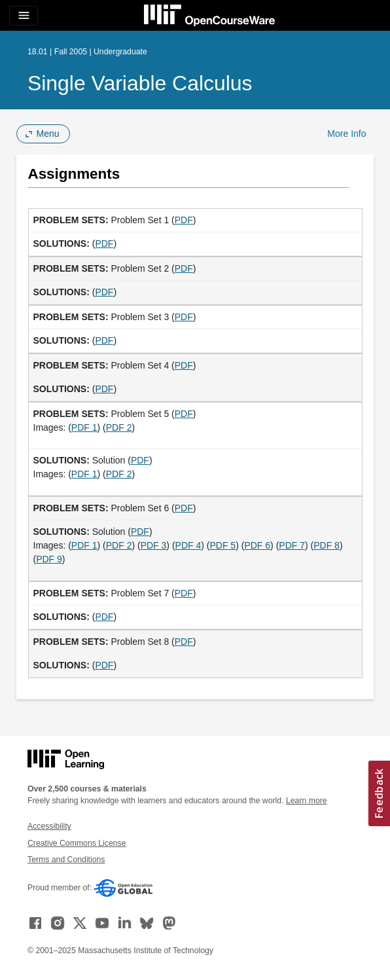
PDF (184, 220)
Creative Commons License (77, 843)
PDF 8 (327, 545)
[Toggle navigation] (24, 16)
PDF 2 (119, 427)
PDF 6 (257, 545)
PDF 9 (49, 559)
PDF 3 (154, 545)
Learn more (307, 801)
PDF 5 (222, 545)
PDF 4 (188, 545)
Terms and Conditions (66, 860)
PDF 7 (292, 545)
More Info (346, 134)
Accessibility (49, 826)
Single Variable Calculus (140, 83)
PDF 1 (84, 427)
